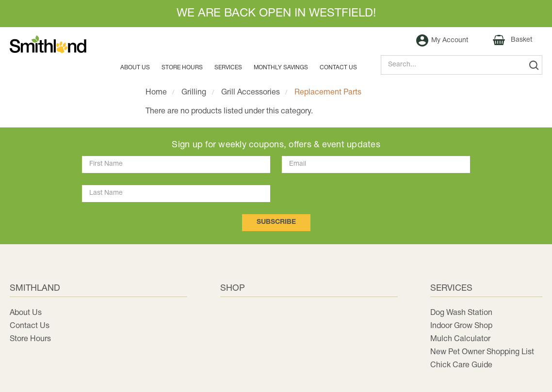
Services (228, 68)
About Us (135, 68)
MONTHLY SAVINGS (281, 68)
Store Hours (182, 68)
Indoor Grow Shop (461, 326)
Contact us (338, 68)
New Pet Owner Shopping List (482, 352)
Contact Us (30, 326)
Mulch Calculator (460, 339)
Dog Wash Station (461, 313)
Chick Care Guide (461, 365)
